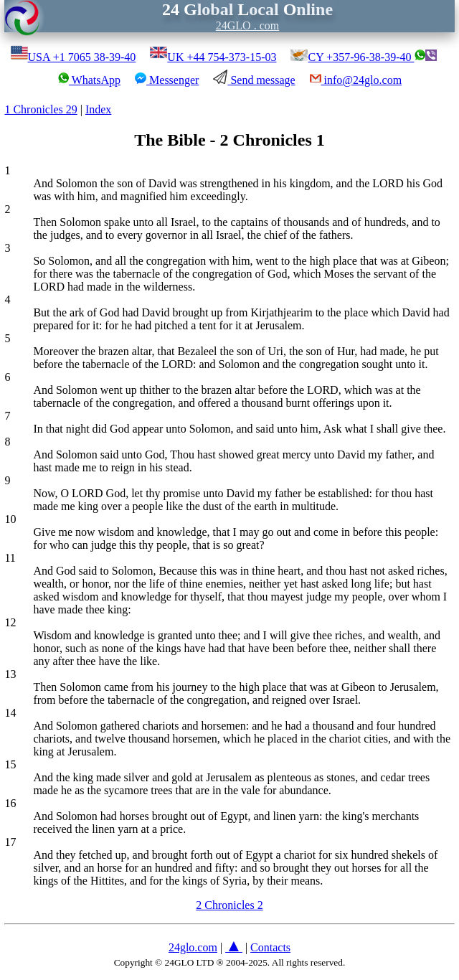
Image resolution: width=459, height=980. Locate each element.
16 (10, 803)
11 (10, 558)
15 (10, 764)
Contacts (270, 947)
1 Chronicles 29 (41, 109)
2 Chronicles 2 (229, 905)
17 (10, 842)
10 (10, 519)
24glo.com (193, 947)
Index (98, 109)
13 (10, 674)
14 (10, 713)
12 (10, 622)
